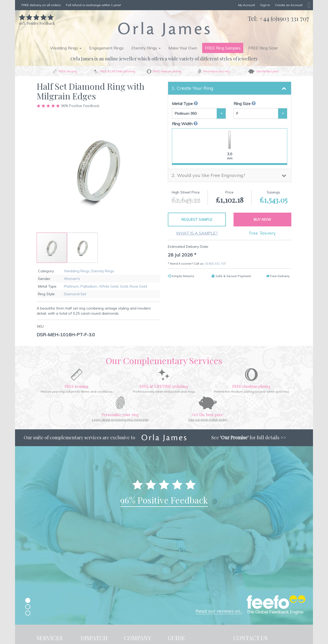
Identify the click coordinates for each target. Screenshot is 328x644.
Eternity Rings (103, 271)
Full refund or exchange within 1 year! (93, 5)
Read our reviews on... (219, 611)
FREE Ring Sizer (263, 48)
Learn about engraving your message (120, 420)
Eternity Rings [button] (146, 48)
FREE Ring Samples (223, 48)
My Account (247, 5)
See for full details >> (249, 437)
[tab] (230, 88)
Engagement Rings (106, 48)
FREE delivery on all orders (41, 5)
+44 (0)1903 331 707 (284, 18)
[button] (83, 248)
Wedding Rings (77, 271)
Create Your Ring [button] (195, 88)
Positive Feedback (37, 21)
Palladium (89, 286)
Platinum (71, 286)
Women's (72, 279)
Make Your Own (183, 48)
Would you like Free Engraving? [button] (211, 175)
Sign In (265, 5)
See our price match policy (208, 420)
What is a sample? (197, 233)
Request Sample (197, 220)
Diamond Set (75, 294)
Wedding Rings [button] (66, 48)
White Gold (109, 286)
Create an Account (289, 5)
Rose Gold (138, 286)
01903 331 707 (216, 263)
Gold (124, 286)
